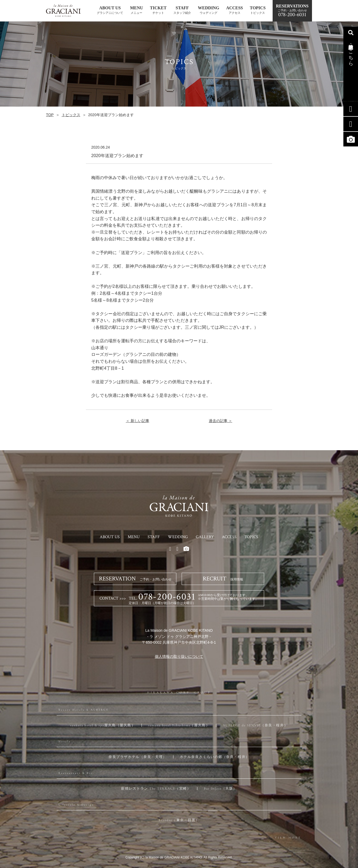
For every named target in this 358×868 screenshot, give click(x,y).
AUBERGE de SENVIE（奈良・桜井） (255, 725)
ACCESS (229, 537)
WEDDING (178, 537)
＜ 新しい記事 (138, 421)
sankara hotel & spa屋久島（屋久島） (103, 725)
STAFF (154, 537)
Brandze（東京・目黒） (179, 820)
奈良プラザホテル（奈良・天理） (138, 757)
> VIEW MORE (286, 838)
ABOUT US (110, 537)
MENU (134, 537)
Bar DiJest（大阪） (220, 789)
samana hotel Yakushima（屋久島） (179, 725)
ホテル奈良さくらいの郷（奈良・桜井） (215, 757)
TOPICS (251, 537)
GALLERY (205, 537)
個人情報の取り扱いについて (179, 656)
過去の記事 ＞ (220, 421)
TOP (50, 115)
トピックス (71, 115)
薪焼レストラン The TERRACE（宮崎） (156, 789)
